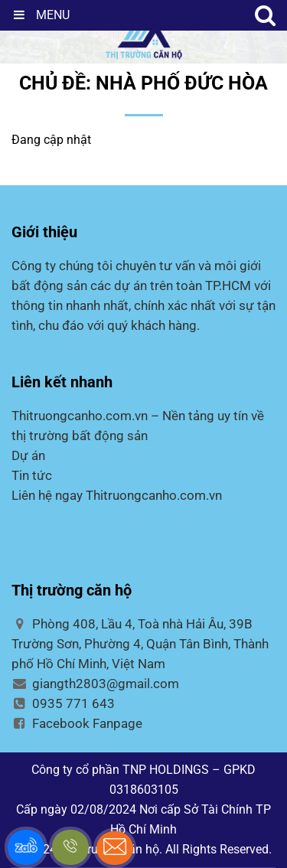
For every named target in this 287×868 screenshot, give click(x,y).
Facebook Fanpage (77, 723)
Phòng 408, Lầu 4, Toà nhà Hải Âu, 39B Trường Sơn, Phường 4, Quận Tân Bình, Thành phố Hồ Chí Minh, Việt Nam (140, 644)
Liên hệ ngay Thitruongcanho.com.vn (117, 495)
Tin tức (32, 475)
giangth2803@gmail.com (95, 684)
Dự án (28, 455)
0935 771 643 (63, 703)
